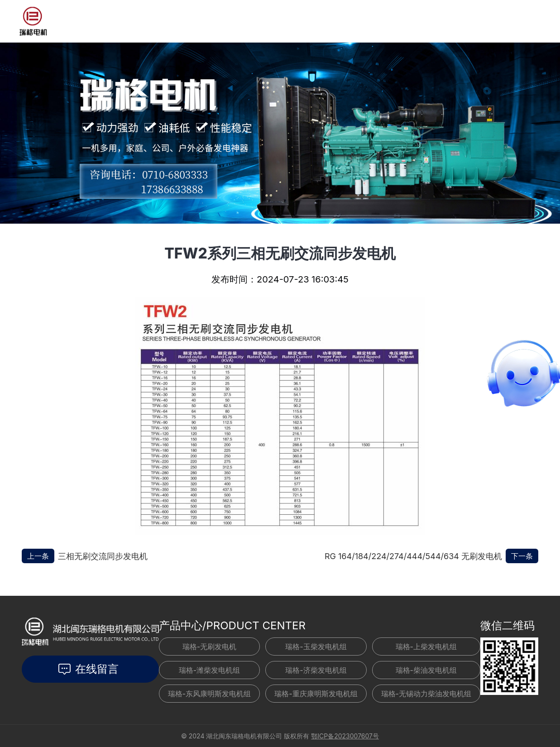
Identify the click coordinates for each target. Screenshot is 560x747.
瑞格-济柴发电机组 (316, 670)
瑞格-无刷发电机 (209, 646)
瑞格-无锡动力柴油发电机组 (426, 694)
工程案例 (262, 21)
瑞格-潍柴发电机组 (209, 670)
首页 (96, 21)
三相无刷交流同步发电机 (103, 556)
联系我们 (302, 19)
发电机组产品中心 (143, 21)
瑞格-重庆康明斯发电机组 (316, 694)
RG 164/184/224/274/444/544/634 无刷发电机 (413, 556)
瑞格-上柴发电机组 (426, 646)
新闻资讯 (210, 21)
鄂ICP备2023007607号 (345, 736)
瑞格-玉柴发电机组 (316, 646)
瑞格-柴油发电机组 (426, 670)
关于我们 (342, 15)
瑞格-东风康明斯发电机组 (209, 694)
